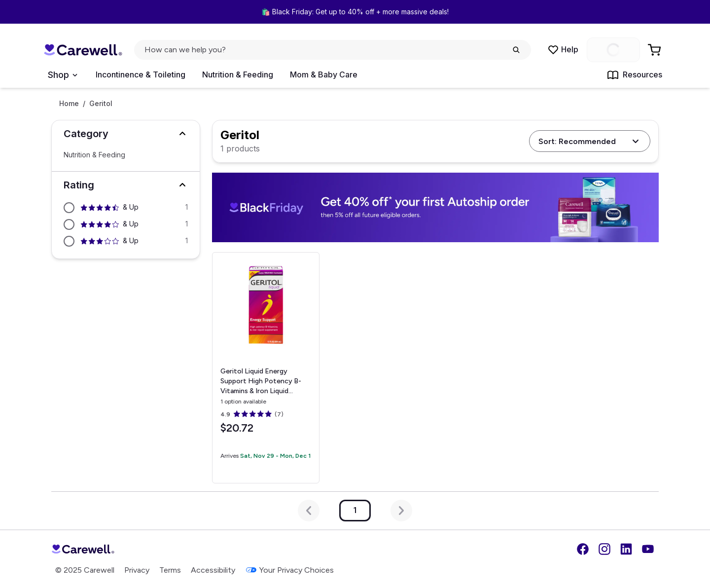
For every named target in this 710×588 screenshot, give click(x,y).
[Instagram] (604, 549)
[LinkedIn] (626, 549)
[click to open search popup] (333, 50)
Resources (635, 75)
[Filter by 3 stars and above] (126, 241)
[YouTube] (648, 549)
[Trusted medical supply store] (83, 50)
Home (69, 104)
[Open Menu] (62, 75)
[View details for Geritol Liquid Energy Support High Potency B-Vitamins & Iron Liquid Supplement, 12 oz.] (266, 368)
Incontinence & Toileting (141, 74)
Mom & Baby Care (324, 74)
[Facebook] (583, 549)
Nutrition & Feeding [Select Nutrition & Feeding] (94, 155)
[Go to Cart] (655, 50)
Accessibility (213, 570)
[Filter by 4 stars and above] (126, 224)
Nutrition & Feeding (238, 74)
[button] (126, 134)
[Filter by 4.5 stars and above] (126, 208)
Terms (170, 570)
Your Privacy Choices (289, 570)
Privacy (137, 570)
